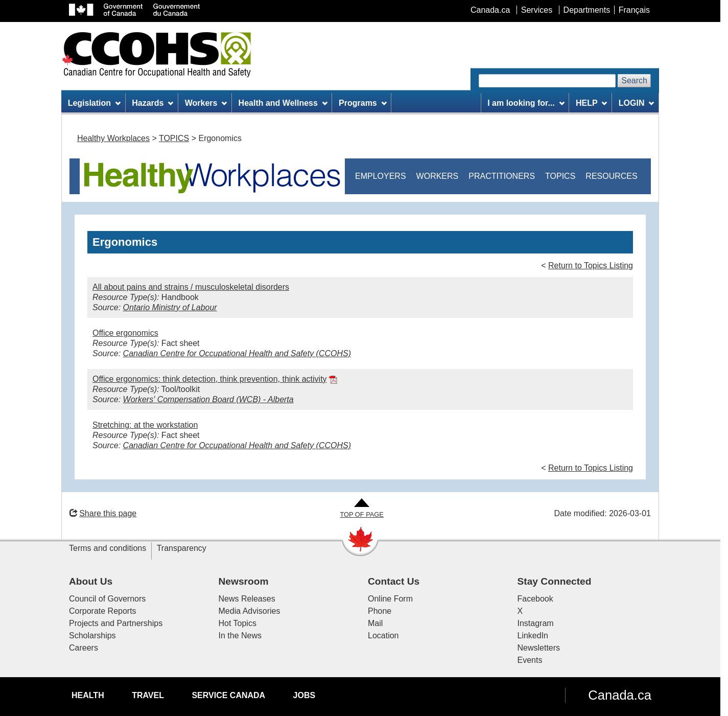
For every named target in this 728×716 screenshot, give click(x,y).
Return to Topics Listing (591, 265)
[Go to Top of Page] (361, 509)
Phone (380, 611)
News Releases (247, 599)
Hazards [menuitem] (152, 103)
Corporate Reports (103, 611)
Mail (375, 623)
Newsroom (244, 581)
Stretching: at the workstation (145, 425)
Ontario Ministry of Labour (170, 307)
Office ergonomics (125, 333)
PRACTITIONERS (502, 176)
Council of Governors (107, 599)
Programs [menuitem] (363, 103)
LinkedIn (533, 636)
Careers (84, 648)
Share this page (103, 513)
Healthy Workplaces (113, 138)
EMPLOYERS (381, 176)
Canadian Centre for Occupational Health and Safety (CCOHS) (237, 353)
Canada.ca (620, 695)
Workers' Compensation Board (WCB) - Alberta (208, 399)
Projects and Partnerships (116, 623)
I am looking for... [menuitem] (526, 103)
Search (634, 80)
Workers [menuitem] (206, 103)
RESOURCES (611, 176)
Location (383, 636)
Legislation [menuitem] (94, 103)
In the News (240, 636)
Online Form (390, 599)
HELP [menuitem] (592, 103)
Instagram (536, 623)
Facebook (535, 599)
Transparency (182, 548)
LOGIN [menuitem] (637, 103)
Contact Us (394, 581)
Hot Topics (238, 623)
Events (530, 660)
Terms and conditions (108, 548)
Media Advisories (250, 611)
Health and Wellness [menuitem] (283, 103)
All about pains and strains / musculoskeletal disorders (191, 287)
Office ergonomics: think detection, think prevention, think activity (210, 379)
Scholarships (92, 636)
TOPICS (174, 138)
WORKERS (438, 176)
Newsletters (539, 648)
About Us (91, 581)
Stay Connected (555, 581)
